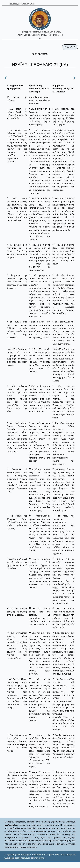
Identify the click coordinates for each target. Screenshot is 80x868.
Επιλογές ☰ (70, 47)
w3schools (9, 858)
